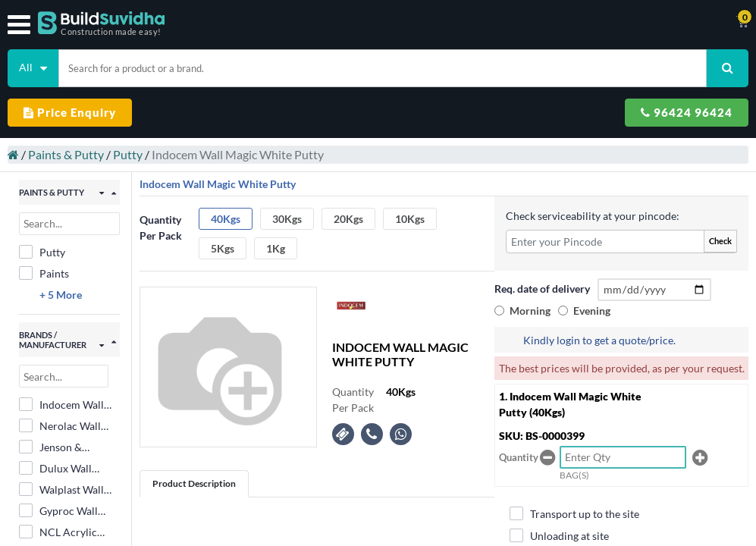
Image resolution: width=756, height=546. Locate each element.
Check (720, 241)
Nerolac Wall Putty (60, 426)
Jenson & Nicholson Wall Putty (65, 447)
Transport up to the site (574, 513)
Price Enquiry (70, 112)
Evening (592, 311)
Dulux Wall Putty (55, 469)
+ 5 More (61, 295)
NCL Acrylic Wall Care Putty (66, 532)
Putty (128, 154)
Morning (530, 311)
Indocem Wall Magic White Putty (61, 405)
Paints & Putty (66, 154)
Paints (44, 273)
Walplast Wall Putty (61, 490)
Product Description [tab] (194, 483)
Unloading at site (559, 535)
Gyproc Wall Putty (58, 511)
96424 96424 (687, 112)
